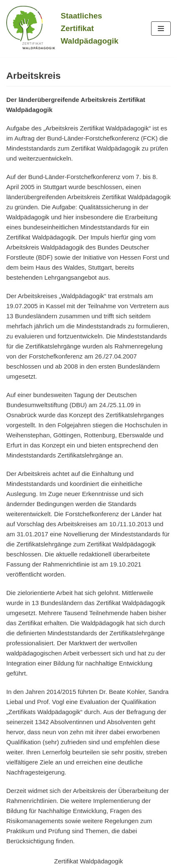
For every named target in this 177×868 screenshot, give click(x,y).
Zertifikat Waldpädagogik (88, 861)
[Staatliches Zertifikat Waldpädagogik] (62, 29)
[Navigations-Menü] (161, 29)
